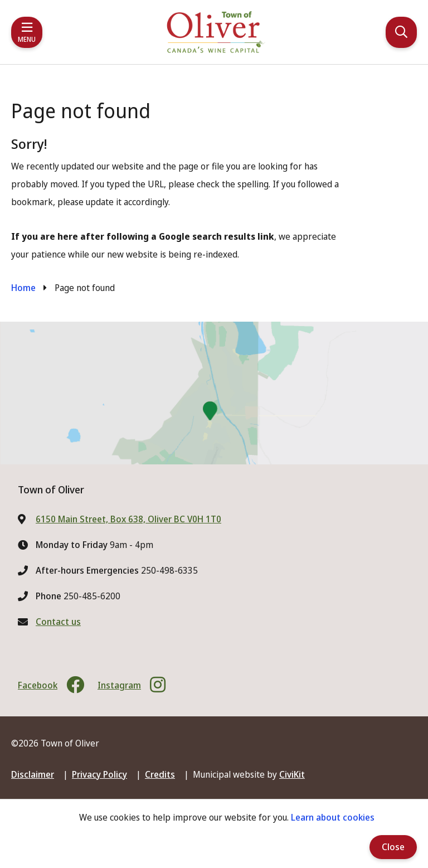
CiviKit (292, 774)
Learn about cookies (333, 817)
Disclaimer (33, 774)
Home (23, 288)
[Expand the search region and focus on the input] (401, 32)
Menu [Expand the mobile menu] (27, 39)
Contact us (58, 622)
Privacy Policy (99, 774)
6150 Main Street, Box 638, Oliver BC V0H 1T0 (128, 519)
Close (393, 847)
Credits (160, 774)
